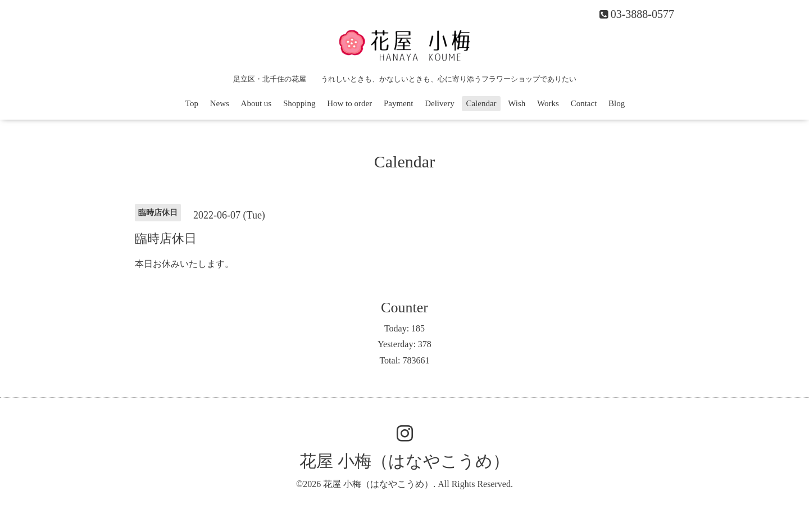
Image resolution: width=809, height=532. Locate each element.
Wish (517, 103)
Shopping (299, 103)
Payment (399, 103)
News (220, 103)
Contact (584, 103)
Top (192, 103)
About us (256, 103)
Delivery (439, 103)
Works (548, 103)
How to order (349, 103)
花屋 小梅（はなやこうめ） (404, 461)
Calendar (481, 103)
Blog (617, 103)
